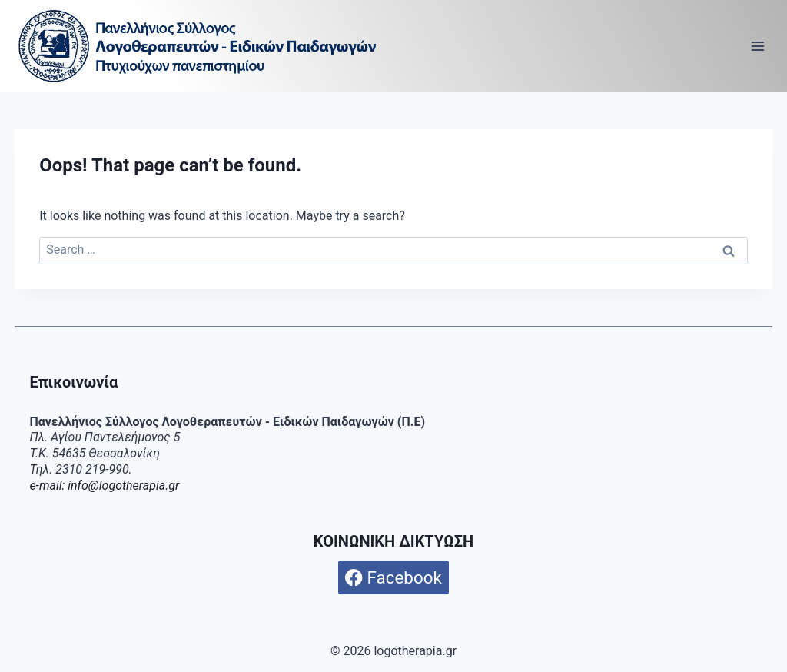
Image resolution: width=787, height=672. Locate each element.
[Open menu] (758, 46)
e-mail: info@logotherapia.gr (104, 486)
